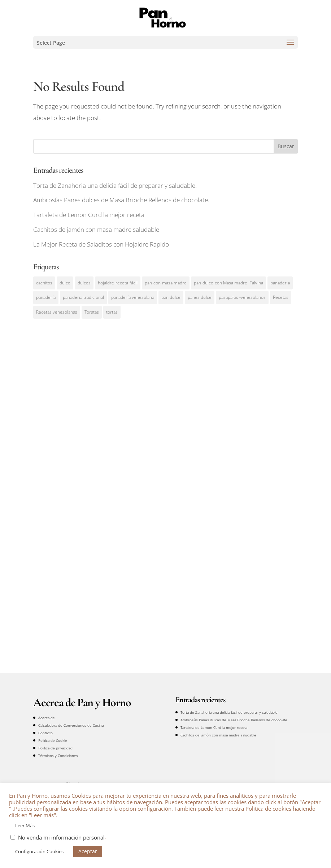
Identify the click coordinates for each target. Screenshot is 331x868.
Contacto (45, 733)
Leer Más (25, 825)
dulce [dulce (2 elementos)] (65, 283)
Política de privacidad (55, 748)
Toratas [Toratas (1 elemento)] (92, 312)
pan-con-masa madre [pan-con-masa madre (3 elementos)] (166, 283)
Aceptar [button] (88, 851)
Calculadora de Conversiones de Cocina (71, 725)
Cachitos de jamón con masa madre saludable (96, 229)
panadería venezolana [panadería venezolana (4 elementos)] (133, 297)
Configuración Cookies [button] (39, 851)
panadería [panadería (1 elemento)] (46, 297)
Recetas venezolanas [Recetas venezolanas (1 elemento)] (57, 312)
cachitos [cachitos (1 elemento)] (44, 283)
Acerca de (47, 718)
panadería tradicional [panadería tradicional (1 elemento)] (83, 297)
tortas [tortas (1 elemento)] (112, 312)
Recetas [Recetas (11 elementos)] (281, 297)
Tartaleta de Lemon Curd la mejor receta (89, 215)
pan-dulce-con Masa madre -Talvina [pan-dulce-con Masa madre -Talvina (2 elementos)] (228, 283)
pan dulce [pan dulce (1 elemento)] (171, 297)
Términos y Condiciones (58, 756)
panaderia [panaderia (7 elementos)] (280, 283)
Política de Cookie (53, 740)
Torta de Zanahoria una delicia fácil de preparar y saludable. (115, 185)
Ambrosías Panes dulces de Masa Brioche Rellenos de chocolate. (121, 200)
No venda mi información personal (61, 837)
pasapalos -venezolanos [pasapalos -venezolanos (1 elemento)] (242, 297)
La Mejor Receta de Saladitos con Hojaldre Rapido (101, 244)
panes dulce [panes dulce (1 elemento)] (200, 297)
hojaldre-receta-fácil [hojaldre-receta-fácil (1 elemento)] (118, 283)
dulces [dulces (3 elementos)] (84, 283)
